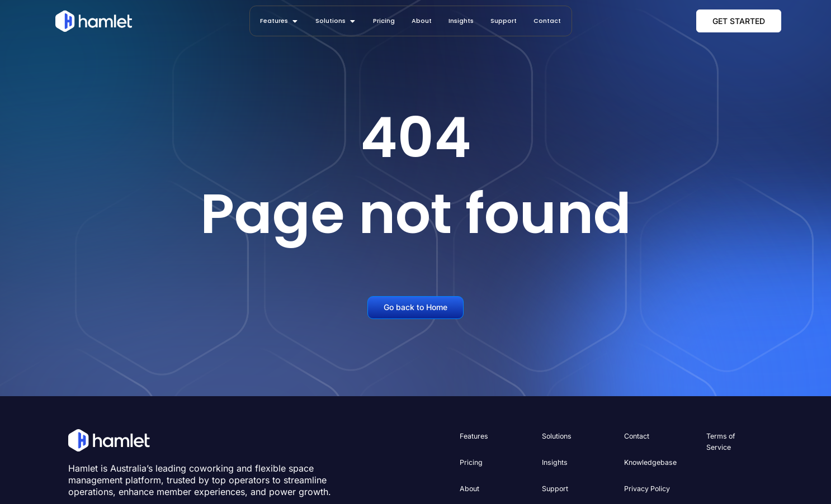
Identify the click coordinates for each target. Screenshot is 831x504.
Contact (637, 436)
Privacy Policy (647, 488)
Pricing (471, 462)
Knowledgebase (649, 462)
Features (474, 436)
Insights (554, 462)
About (469, 488)
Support (554, 488)
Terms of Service (720, 442)
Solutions (556, 436)
